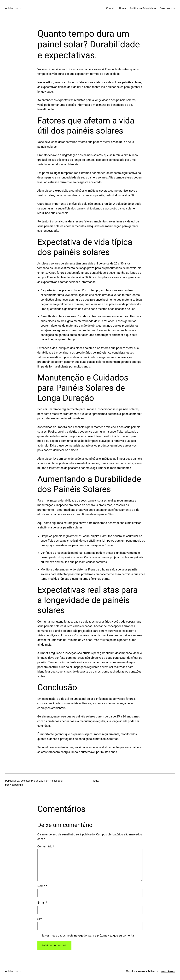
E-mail (42, 903)
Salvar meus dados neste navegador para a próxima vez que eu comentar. (88, 935)
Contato (111, 8)
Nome (42, 886)
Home (122, 8)
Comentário (46, 846)
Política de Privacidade (143, 8)
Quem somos (167, 8)
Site (40, 919)
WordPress (168, 971)
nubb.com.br (13, 8)
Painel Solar (57, 781)
